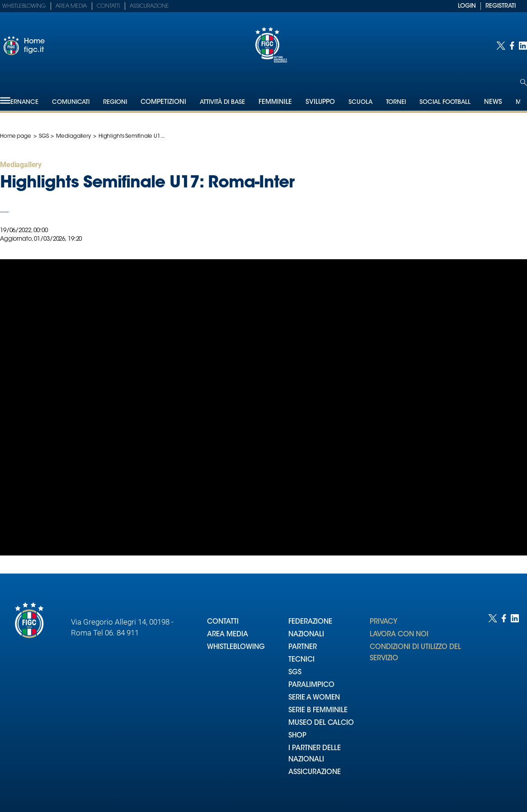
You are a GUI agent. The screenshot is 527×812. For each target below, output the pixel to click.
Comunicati (71, 102)
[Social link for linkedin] (523, 46)
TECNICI (301, 660)
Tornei (396, 102)
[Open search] (524, 82)
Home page (16, 136)
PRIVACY (383, 622)
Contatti (108, 6)
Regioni (115, 102)
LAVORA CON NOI (399, 635)
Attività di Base (222, 102)
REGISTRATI (501, 6)
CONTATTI (223, 622)
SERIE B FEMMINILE (318, 711)
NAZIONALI (306, 635)
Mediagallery (73, 136)
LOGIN (467, 6)
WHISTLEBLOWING (236, 647)
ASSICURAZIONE (315, 772)
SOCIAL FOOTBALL (445, 102)
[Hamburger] (5, 100)
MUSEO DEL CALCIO (321, 723)
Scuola (360, 102)
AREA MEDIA (228, 635)
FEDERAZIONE (310, 622)
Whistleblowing (24, 6)
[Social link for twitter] (501, 46)
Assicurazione (149, 6)
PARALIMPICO (311, 685)
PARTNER (303, 647)
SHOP (297, 736)
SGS (44, 136)
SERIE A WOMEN (314, 698)
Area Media (71, 6)
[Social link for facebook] (512, 46)
